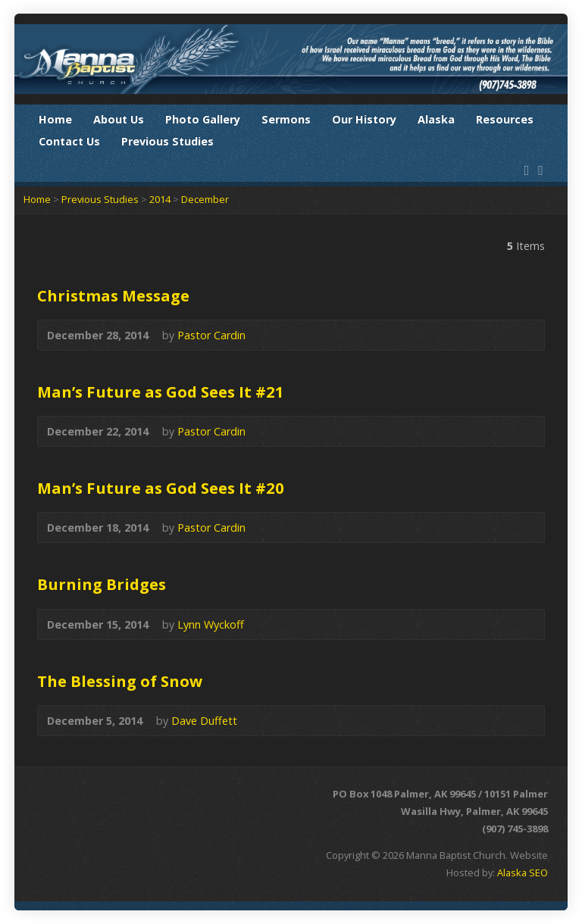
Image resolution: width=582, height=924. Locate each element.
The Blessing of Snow (120, 681)
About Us (119, 119)
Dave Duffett (204, 721)
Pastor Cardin (211, 335)
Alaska (436, 119)
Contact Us (69, 141)
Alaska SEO (523, 872)
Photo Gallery (203, 119)
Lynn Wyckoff (211, 624)
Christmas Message (113, 295)
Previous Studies (167, 141)
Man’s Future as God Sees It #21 (161, 392)
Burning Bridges (102, 584)
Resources (505, 119)
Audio (268, 335)
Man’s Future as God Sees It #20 (161, 488)
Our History (364, 119)
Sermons (286, 119)
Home (55, 119)
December (205, 199)
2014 (160, 199)
